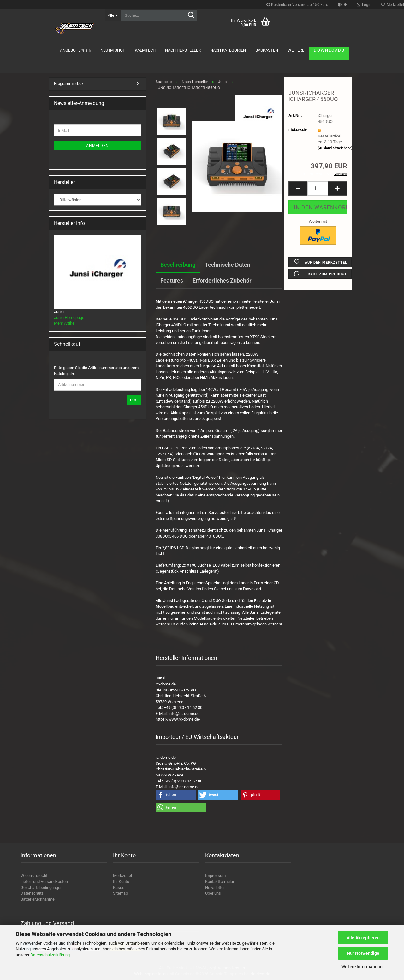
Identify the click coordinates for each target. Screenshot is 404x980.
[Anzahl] (318, 189)
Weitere (296, 50)
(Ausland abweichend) (335, 148)
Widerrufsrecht (34, 876)
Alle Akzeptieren (363, 938)
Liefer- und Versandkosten (44, 882)
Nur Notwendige (363, 953)
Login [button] (364, 5)
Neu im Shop (113, 50)
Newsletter (215, 888)
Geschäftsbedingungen (42, 888)
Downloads (329, 50)
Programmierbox (69, 84)
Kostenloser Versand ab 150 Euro (297, 5)
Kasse (119, 888)
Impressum (215, 876)
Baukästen (267, 50)
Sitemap (120, 893)
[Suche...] (113, 15)
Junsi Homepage (69, 317)
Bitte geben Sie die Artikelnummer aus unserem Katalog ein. (96, 371)
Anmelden (98, 146)
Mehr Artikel (65, 323)
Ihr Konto (121, 882)
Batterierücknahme (38, 899)
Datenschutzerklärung (50, 955)
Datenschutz (32, 893)
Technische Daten (228, 265)
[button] (342, 5)
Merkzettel (122, 876)
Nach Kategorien (228, 50)
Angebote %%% (75, 50)
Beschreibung (178, 265)
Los (134, 400)
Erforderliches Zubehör (222, 280)
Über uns (213, 893)
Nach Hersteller (183, 50)
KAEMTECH (145, 50)
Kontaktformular (220, 882)
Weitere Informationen (363, 967)
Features (172, 280)
